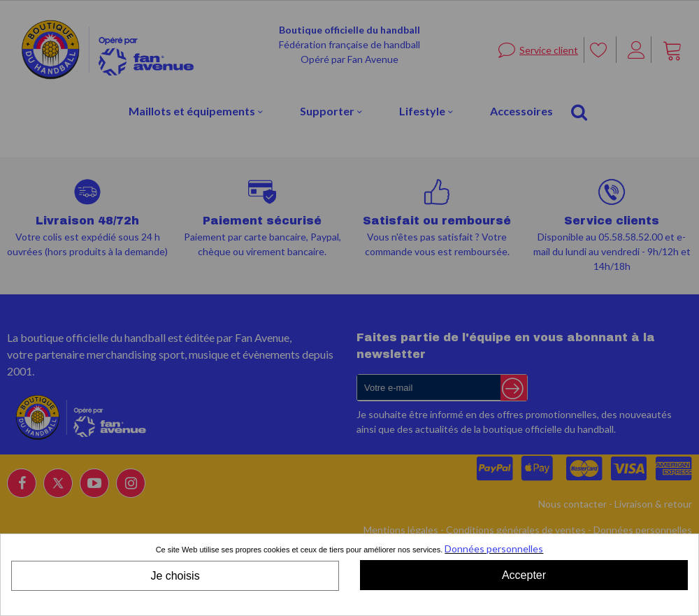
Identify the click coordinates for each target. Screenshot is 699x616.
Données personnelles (494, 549)
